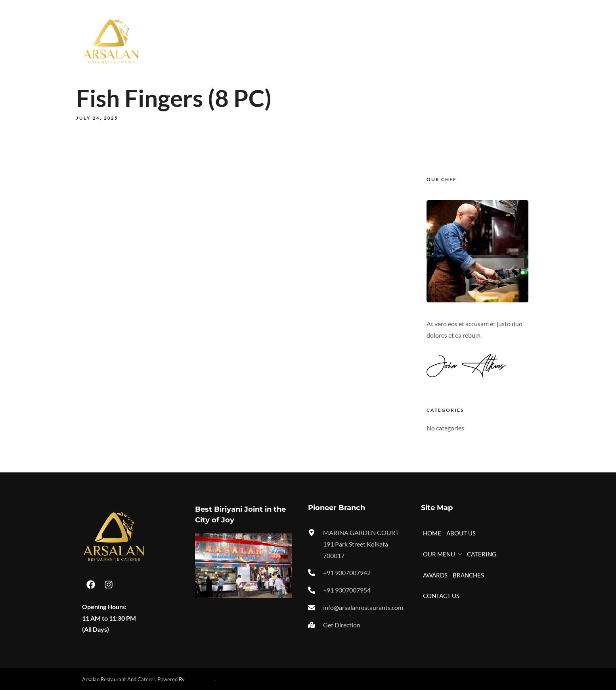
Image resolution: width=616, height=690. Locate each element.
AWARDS (430, 41)
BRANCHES (468, 41)
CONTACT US (512, 41)
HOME (274, 41)
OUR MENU (347, 41)
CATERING (393, 41)
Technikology (201, 679)
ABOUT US (307, 41)
